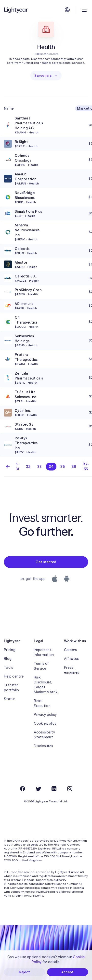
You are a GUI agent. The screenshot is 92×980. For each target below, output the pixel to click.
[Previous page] (8, 467)
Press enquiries (72, 670)
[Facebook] (23, 789)
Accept (68, 972)
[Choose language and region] (67, 10)
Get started (46, 562)
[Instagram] (70, 789)
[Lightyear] (16, 10)
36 (74, 467)
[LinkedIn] (54, 789)
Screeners (46, 76)
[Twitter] (38, 789)
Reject (24, 972)
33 (40, 467)
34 (51, 467)
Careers (71, 650)
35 (63, 467)
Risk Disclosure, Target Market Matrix (46, 685)
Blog (8, 659)
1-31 (17, 467)
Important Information (44, 652)
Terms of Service (41, 666)
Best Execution (42, 703)
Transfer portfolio (12, 688)
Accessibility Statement (44, 735)
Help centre (14, 676)
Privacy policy (45, 715)
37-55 (86, 467)
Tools (8, 667)
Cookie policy (45, 723)
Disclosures (43, 746)
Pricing (10, 650)
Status (10, 699)
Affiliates (72, 659)
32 (28, 467)
